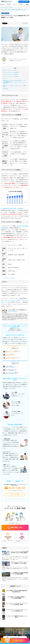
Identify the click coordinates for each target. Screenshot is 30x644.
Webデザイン (3, 5)
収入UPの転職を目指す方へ (24, 2)
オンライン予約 (15, 495)
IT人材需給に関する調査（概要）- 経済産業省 (12, 208)
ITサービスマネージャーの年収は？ (11, 74)
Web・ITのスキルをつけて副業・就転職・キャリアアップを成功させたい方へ (15, 82)
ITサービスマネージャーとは (10, 70)
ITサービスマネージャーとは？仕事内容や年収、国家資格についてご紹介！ (14, 10)
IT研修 (27, 5)
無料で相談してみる (15, 528)
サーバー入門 (10, 8)
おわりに (6, 78)
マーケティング (21, 5)
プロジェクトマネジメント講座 (12, 300)
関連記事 (6, 89)
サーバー (15, 5)
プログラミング (9, 5)
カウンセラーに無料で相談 (15, 86)
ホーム (2, 8)
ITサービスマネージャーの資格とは (11, 76)
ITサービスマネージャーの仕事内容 (11, 72)
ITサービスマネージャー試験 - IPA (9, 278)
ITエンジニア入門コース (13, 311)
